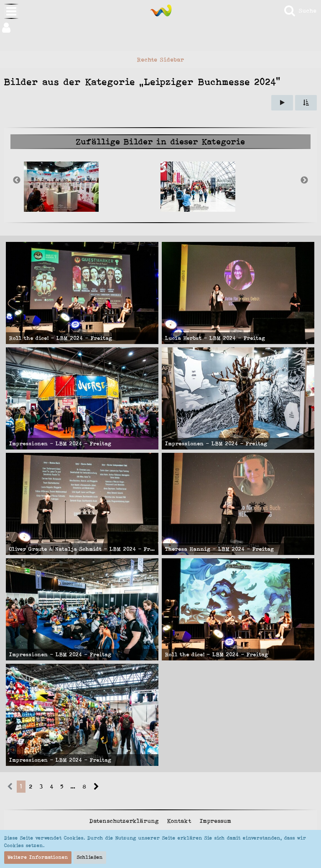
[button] (160, 28)
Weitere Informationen (38, 857)
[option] (92, 187)
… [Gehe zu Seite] (73, 786)
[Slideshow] (282, 103)
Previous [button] (17, 180)
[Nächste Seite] (96, 787)
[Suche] (300, 10)
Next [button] (304, 180)
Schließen (90, 857)
